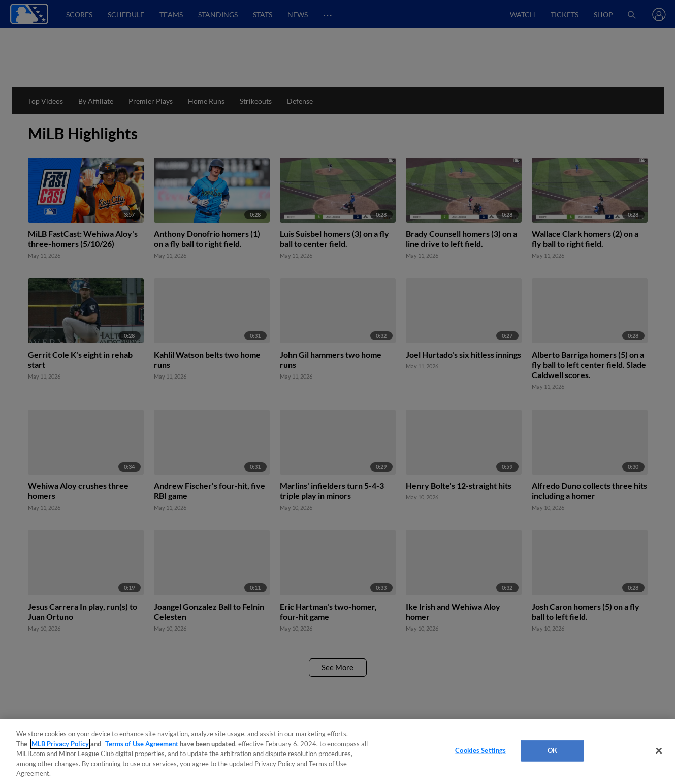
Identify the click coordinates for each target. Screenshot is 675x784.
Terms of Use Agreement (142, 744)
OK (552, 750)
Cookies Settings (480, 750)
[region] (337, 751)
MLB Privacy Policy (60, 744)
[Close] (659, 751)
